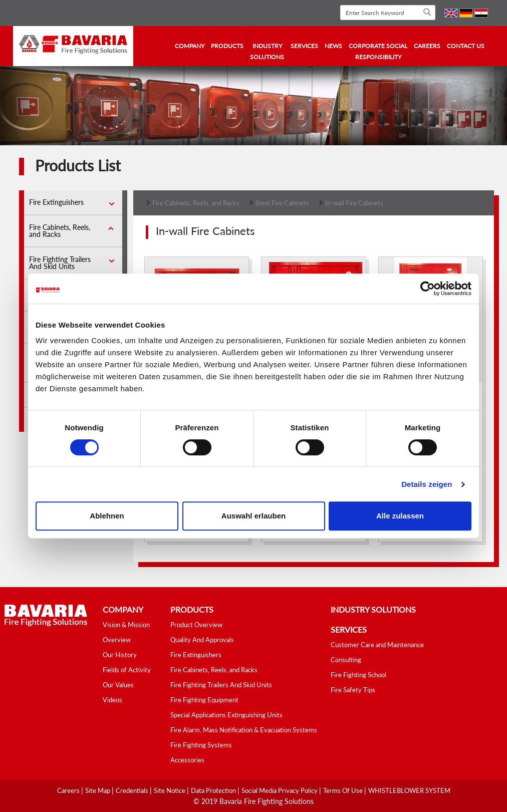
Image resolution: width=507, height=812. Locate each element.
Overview (117, 640)
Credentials (133, 790)
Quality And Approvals (202, 640)
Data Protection (214, 790)
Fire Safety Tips (353, 690)
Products (227, 46)
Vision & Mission (126, 625)
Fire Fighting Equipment (204, 700)
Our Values (118, 685)
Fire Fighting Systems (201, 745)
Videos (112, 700)
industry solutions (267, 51)
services (304, 46)
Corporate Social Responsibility (378, 51)
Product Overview (196, 625)
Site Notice (170, 790)
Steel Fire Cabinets (282, 203)
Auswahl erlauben (253, 516)
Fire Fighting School (358, 675)
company (190, 46)
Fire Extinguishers (56, 202)
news (333, 46)
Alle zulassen (400, 516)
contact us (466, 46)
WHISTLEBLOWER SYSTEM (409, 790)
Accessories (187, 760)
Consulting (346, 660)
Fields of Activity (127, 670)
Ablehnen (107, 516)
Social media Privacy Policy (280, 790)
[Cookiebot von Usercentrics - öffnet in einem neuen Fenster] (428, 289)
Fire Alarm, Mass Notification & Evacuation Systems (244, 730)
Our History (120, 655)
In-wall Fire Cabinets (354, 203)
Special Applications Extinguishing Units (226, 715)
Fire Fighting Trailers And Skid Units (60, 263)
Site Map (98, 790)
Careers (427, 46)
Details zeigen (427, 484)
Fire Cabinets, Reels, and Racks (60, 231)
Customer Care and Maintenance (377, 645)
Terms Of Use (344, 790)
